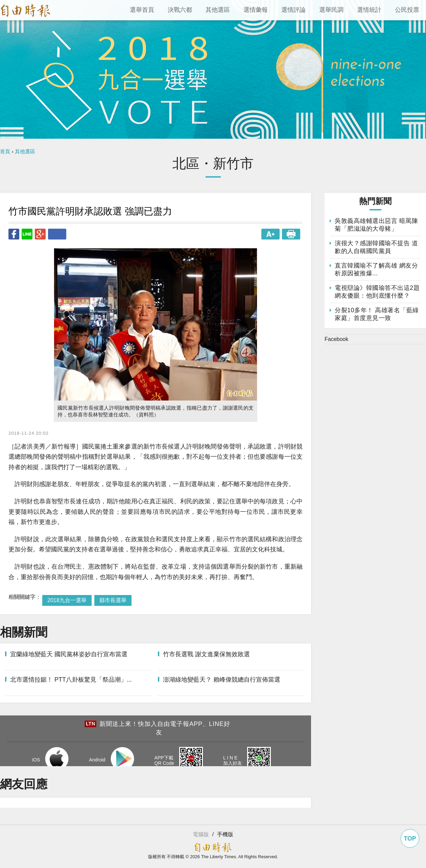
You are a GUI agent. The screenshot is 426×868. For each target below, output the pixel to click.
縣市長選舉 (113, 600)
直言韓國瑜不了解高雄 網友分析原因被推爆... (376, 269)
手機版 (225, 834)
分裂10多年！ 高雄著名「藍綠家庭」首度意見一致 (377, 314)
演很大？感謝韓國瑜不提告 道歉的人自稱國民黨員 (376, 247)
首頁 (5, 151)
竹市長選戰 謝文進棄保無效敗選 (206, 654)
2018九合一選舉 (67, 600)
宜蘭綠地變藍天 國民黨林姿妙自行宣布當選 (69, 654)
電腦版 (201, 834)
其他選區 (25, 151)
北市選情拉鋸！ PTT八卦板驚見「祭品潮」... (71, 680)
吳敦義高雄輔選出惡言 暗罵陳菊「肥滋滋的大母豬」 (376, 225)
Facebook (336, 339)
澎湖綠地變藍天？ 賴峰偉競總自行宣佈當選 (222, 680)
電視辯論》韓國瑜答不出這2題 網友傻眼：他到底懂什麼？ (377, 292)
